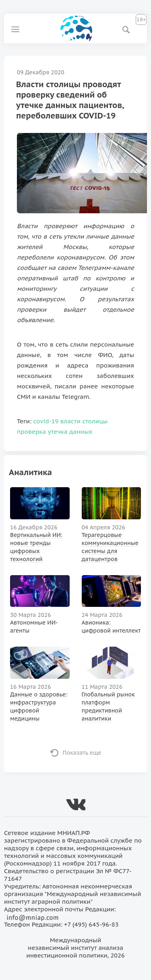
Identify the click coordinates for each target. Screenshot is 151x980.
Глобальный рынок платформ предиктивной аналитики (108, 706)
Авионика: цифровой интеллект (111, 627)
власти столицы (84, 421)
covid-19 (46, 421)
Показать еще (82, 753)
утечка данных (70, 432)
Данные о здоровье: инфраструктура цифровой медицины (39, 706)
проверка (31, 432)
